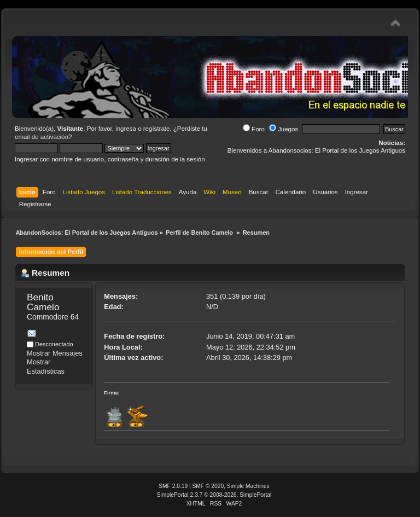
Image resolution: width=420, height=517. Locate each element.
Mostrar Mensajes (55, 353)
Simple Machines (248, 486)
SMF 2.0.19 (173, 486)
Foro (254, 129)
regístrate (157, 129)
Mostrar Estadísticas (46, 367)
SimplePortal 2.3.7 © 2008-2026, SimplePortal (214, 495)
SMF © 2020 (208, 486)
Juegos (284, 129)
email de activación (42, 137)
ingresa (126, 129)
